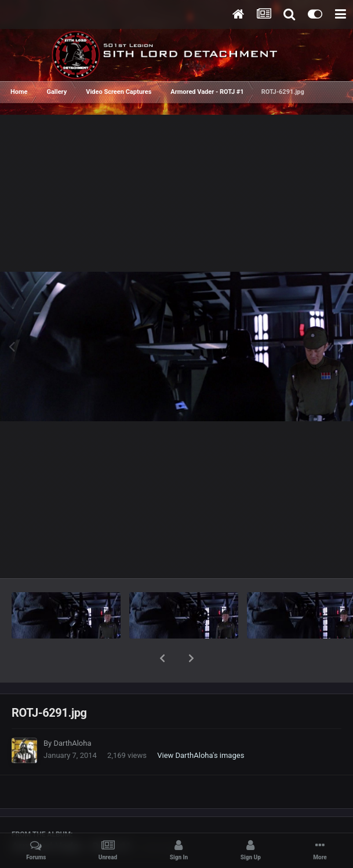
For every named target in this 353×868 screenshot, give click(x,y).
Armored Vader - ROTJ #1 (72, 816)
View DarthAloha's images (201, 725)
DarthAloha (72, 713)
